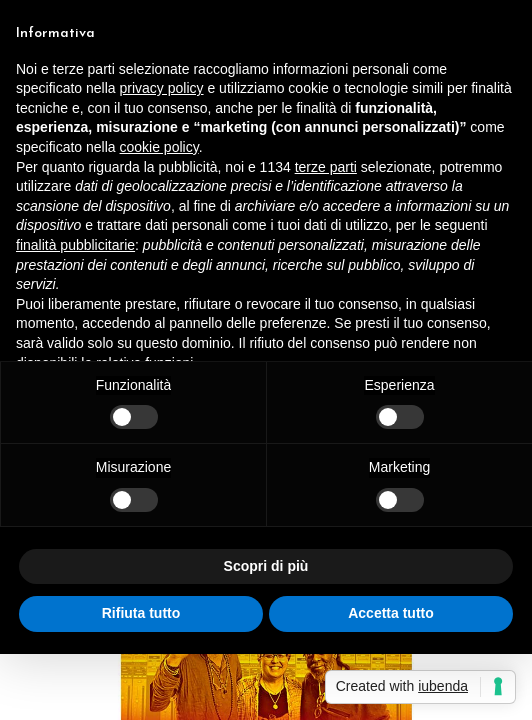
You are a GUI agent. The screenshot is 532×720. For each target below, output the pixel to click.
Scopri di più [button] (266, 566)
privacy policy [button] (162, 88)
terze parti (326, 167)
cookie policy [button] (159, 147)
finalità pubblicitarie (75, 245)
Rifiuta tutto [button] (141, 613)
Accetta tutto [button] (391, 613)
